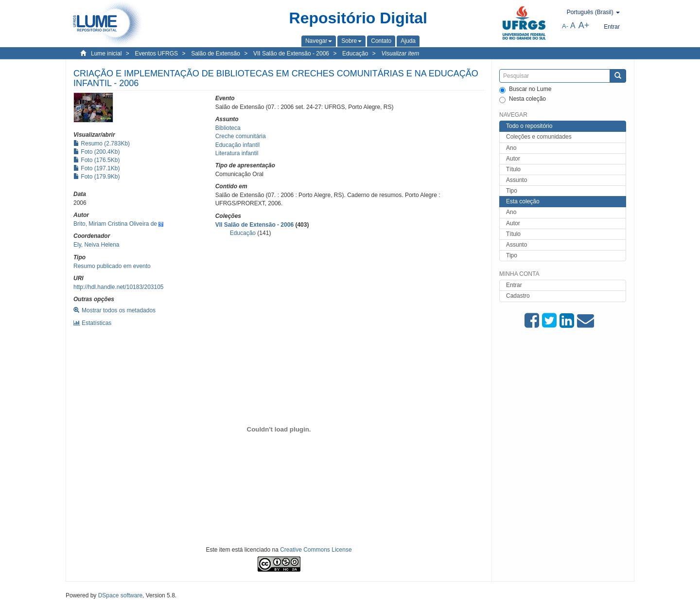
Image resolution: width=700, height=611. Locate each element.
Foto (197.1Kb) (96, 168)
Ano (511, 148)
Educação (355, 54)
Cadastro (518, 296)
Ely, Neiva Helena (96, 245)
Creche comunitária (241, 136)
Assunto (516, 180)
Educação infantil (237, 145)
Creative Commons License (316, 550)
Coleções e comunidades (539, 137)
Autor (513, 159)
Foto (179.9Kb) (96, 177)
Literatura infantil (237, 153)
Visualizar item (400, 54)
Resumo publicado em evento (112, 266)
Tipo (512, 191)
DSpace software (120, 595)
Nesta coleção (523, 99)
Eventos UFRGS (156, 54)
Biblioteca (228, 128)
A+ (584, 25)
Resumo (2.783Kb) (102, 144)
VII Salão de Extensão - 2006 (291, 54)
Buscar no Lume (525, 90)
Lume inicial (106, 54)
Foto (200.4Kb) (96, 152)
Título (513, 169)
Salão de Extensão (216, 54)
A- (565, 26)
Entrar (514, 285)
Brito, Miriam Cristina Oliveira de (115, 224)
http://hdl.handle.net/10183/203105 (119, 287)
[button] (319, 41)
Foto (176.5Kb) (96, 160)
